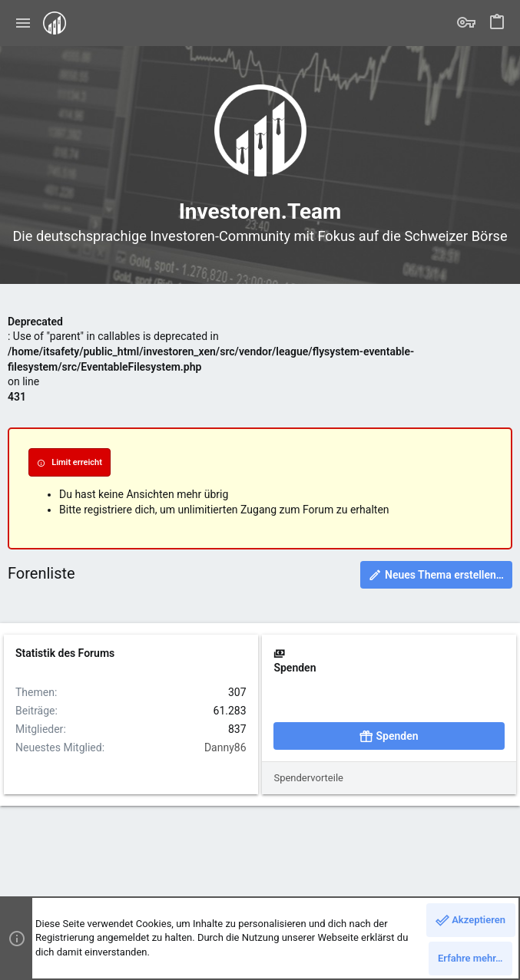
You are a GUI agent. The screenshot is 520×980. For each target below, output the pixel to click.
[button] (23, 23)
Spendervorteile (308, 778)
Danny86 (225, 747)
